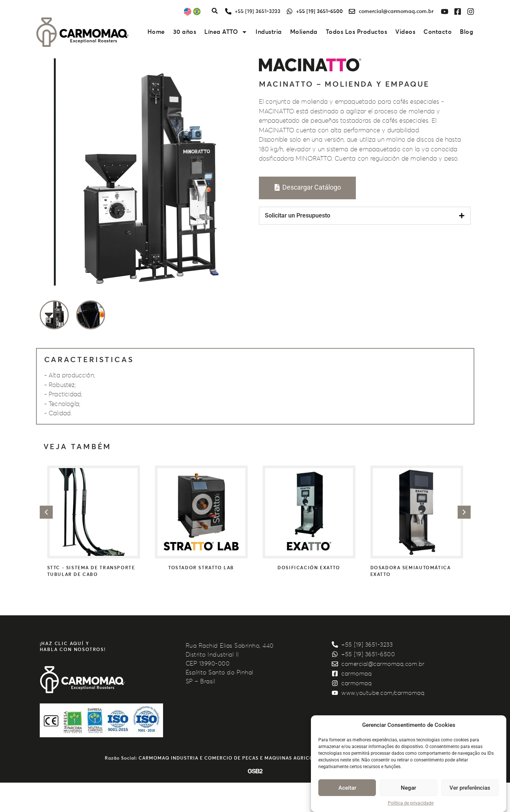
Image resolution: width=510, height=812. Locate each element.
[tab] (365, 216)
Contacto (438, 32)
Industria (269, 32)
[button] (46, 512)
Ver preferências (470, 788)
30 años (185, 32)
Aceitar (347, 788)
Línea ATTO (226, 32)
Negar (408, 788)
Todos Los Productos (357, 32)
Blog (467, 32)
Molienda (304, 32)
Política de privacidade (411, 803)
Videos (405, 32)
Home (156, 32)
